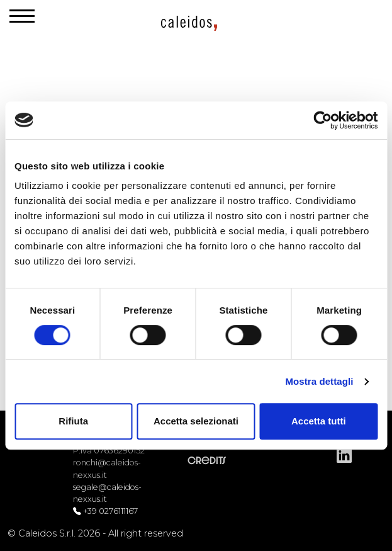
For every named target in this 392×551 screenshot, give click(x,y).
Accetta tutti (319, 421)
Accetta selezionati (196, 421)
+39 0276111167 (110, 511)
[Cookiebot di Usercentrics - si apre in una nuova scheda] (322, 120)
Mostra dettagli (319, 381)
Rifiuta (73, 421)
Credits (207, 461)
